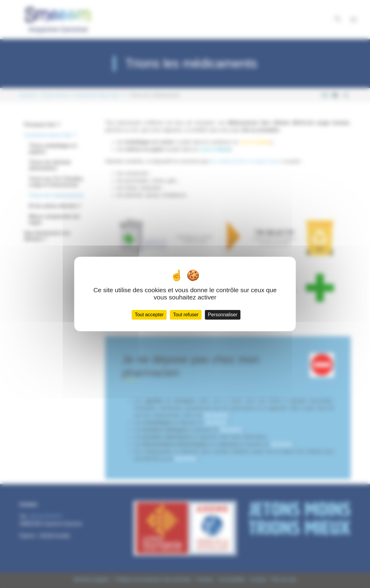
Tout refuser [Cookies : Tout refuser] (186, 315)
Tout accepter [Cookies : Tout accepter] (149, 315)
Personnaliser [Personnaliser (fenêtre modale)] (223, 315)
